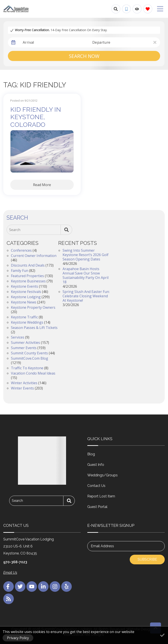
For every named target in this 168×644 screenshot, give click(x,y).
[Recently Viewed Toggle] (137, 9)
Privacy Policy (18, 638)
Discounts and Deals (28, 265)
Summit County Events (29, 353)
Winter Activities (24, 383)
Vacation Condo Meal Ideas (33, 373)
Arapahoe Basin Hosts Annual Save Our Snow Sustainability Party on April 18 (86, 275)
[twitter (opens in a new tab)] (20, 587)
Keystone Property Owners (33, 307)
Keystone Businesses (28, 281)
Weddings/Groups (102, 475)
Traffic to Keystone (27, 368)
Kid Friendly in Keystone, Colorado (36, 117)
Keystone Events (24, 286)
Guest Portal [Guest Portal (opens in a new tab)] (97, 507)
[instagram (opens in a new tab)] (55, 587)
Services (18, 337)
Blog (91, 454)
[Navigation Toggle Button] (160, 9)
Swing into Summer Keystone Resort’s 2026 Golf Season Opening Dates (86, 255)
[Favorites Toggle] (148, 9)
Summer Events (24, 348)
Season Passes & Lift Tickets (34, 328)
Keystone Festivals (26, 292)
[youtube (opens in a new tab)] (32, 587)
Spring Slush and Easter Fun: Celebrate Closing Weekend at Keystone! (86, 296)
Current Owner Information (34, 256)
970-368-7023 (15, 562)
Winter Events (22, 388)
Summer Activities (25, 343)
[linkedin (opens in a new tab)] (43, 587)
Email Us (10, 573)
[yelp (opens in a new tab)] (66, 587)
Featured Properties (27, 276)
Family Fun (20, 271)
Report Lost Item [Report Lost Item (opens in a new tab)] (101, 496)
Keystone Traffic (24, 317)
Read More (42, 185)
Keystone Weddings (27, 322)
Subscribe (147, 559)
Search (15, 230)
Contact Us (96, 486)
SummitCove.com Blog (30, 358)
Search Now (84, 56)
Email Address (102, 546)
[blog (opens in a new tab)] (9, 599)
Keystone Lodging (26, 297)
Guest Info (96, 465)
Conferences (21, 250)
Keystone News (24, 302)
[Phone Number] (126, 9)
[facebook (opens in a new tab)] (9, 587)
